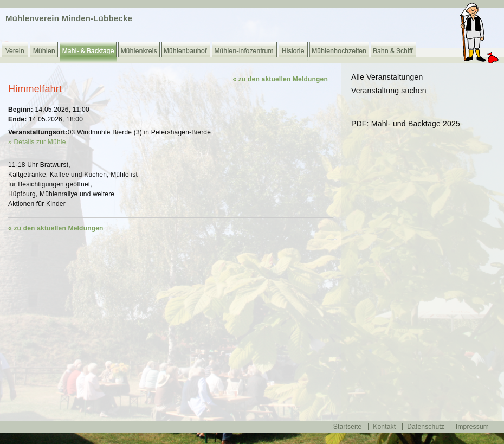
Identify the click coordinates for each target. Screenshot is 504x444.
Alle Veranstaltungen (387, 77)
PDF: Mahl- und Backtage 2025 (406, 124)
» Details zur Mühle (37, 142)
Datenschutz (426, 427)
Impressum (472, 427)
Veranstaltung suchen (389, 91)
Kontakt (384, 427)
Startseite (348, 427)
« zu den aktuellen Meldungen (280, 79)
